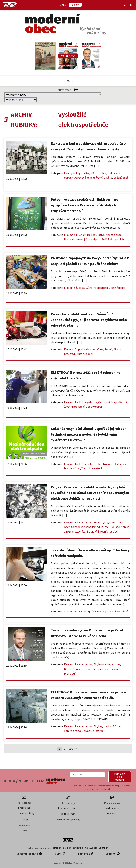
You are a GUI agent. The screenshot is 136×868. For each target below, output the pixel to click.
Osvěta (108, 178)
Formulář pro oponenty (68, 820)
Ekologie (70, 173)
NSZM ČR (103, 848)
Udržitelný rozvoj (74, 239)
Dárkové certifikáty (24, 813)
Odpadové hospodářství (88, 178)
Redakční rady (68, 814)
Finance (69, 349)
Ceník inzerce (112, 808)
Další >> (73, 749)
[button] (120, 777)
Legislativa (83, 173)
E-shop (24, 819)
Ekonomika (83, 235)
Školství (81, 288)
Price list (112, 814)
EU (81, 402)
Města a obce (99, 173)
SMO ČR (57, 848)
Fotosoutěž (24, 825)
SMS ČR (67, 848)
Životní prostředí (96, 239)
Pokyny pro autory (68, 808)
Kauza (102, 664)
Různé (108, 349)
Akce (24, 831)
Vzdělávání (81, 531)
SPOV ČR (78, 848)
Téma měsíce (101, 669)
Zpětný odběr (121, 178)
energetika (86, 522)
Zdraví (93, 531)
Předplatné (24, 808)
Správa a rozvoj (97, 611)
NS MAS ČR (91, 848)
